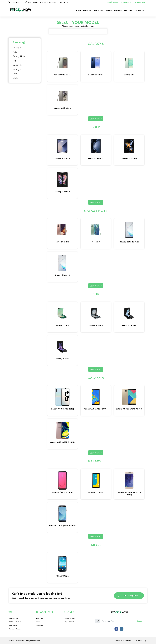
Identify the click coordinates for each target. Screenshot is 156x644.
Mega (15, 78)
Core (15, 74)
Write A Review (15, 622)
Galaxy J (17, 69)
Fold (15, 52)
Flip (15, 61)
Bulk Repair (13, 625)
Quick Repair (113, 2)
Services (40, 625)
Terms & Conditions (123, 641)
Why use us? (69, 622)
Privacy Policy (141, 641)
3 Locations (126, 2)
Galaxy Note (19, 56)
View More (96, 119)
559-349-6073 (17, 2)
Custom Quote (15, 629)
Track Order (140, 2)
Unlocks (39, 618)
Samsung (19, 42)
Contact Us (13, 618)
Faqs (38, 622)
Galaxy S (17, 48)
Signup (140, 621)
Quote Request (129, 596)
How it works (69, 618)
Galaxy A (17, 65)
